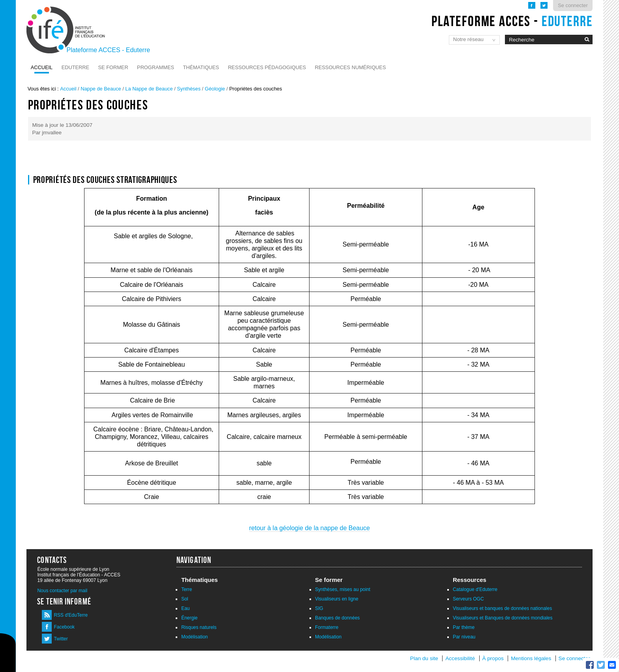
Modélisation (194, 637)
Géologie (215, 89)
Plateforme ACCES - (512, 21)
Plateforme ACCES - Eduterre (109, 50)
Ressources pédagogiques (267, 67)
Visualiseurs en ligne (337, 599)
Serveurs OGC (468, 599)
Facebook (64, 627)
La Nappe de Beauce (149, 89)
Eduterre (75, 67)
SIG (319, 608)
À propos (493, 658)
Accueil (42, 67)
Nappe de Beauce (101, 89)
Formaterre (327, 627)
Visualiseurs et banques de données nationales (502, 608)
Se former (113, 67)
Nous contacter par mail (62, 591)
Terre (187, 589)
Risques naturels (199, 627)
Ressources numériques (351, 67)
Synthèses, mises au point (343, 589)
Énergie (189, 618)
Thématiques (201, 67)
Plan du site (424, 658)
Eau (185, 608)
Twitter (61, 639)
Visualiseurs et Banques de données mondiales (503, 618)
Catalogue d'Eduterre (475, 589)
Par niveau (464, 637)
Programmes (156, 67)
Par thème (464, 627)
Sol (185, 599)
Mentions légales (531, 658)
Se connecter (573, 5)
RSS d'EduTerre (71, 615)
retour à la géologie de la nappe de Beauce (309, 528)
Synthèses (189, 89)
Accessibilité (460, 658)
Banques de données (337, 618)
